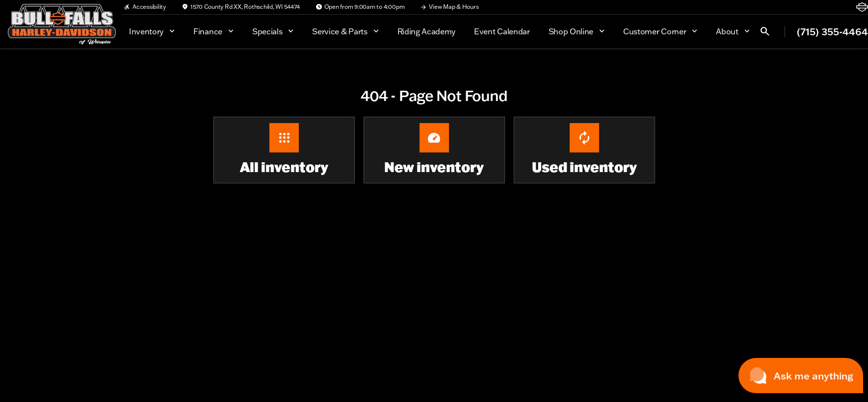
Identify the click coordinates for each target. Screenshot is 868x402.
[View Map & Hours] (449, 7)
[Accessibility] (145, 7)
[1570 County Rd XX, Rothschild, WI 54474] (241, 7)
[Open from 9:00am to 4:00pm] (360, 7)
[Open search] (765, 31)
